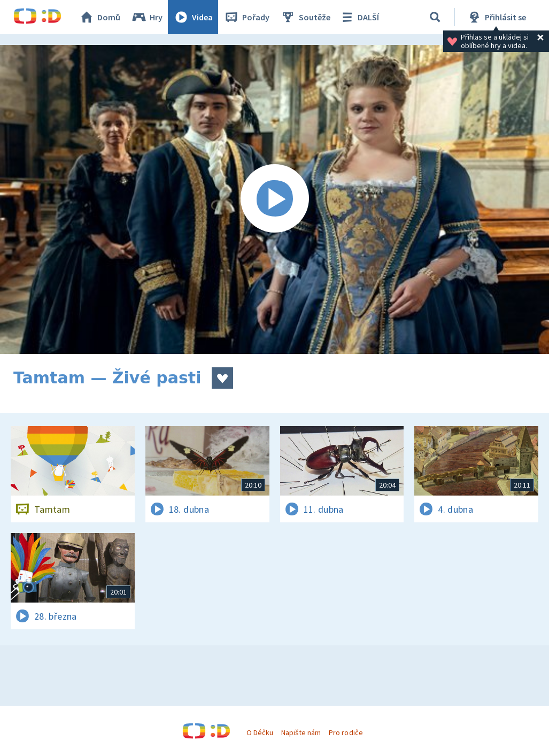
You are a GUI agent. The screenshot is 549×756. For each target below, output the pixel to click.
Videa (193, 17)
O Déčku (260, 732)
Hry (147, 17)
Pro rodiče (346, 732)
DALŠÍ (359, 17)
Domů (99, 17)
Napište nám (301, 732)
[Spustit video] (274, 199)
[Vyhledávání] (435, 17)
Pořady (246, 17)
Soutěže (305, 17)
